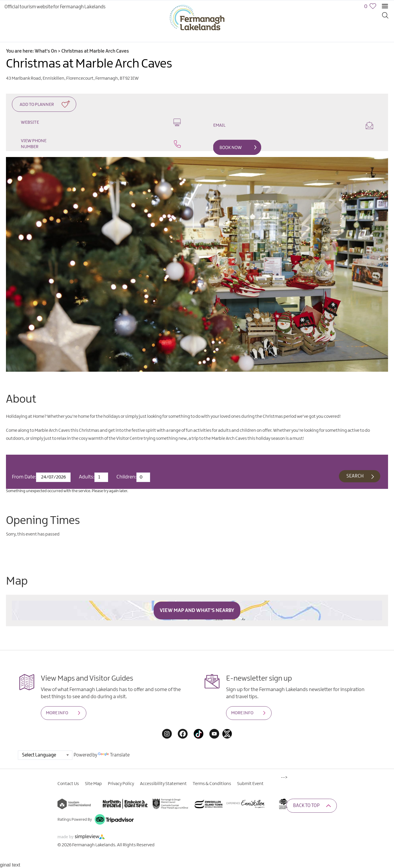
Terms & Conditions (212, 785)
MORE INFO (57, 714)
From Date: (24, 478)
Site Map (93, 785)
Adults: (87, 478)
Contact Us (68, 785)
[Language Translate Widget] (45, 756)
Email (293, 125)
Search (354, 477)
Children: (126, 478)
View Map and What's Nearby (197, 611)
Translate (114, 756)
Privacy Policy (121, 785)
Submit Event (250, 785)
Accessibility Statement (163, 785)
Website (101, 122)
